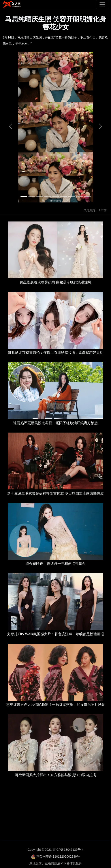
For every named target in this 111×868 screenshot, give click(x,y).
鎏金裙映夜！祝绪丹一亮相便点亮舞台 (56, 564)
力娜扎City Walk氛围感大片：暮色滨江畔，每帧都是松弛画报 (55, 634)
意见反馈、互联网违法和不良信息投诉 (56, 863)
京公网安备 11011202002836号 (58, 856)
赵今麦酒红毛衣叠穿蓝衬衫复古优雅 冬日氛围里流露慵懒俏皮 (55, 493)
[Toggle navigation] (102, 4)
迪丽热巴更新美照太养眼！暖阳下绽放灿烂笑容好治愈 (56, 423)
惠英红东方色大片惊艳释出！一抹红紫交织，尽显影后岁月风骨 (56, 704)
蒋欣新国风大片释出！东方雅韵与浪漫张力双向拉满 (56, 775)
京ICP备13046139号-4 (68, 850)
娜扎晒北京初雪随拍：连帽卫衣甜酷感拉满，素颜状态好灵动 (56, 352)
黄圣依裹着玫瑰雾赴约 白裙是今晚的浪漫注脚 (55, 282)
